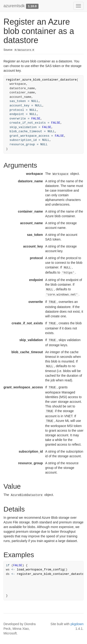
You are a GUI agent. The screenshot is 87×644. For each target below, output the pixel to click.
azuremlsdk (14, 6)
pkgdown (77, 624)
